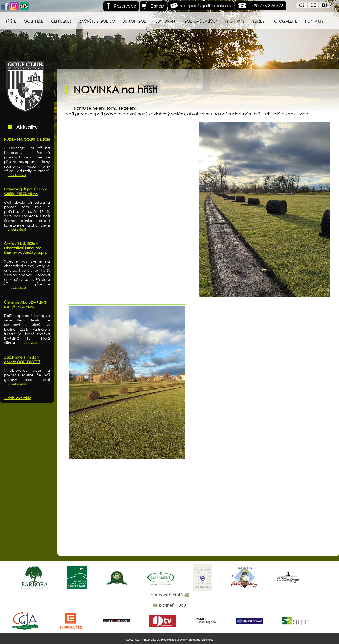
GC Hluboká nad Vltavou (171, 640)
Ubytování (165, 21)
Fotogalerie (285, 21)
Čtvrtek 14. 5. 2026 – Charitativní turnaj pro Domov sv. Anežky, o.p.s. (26, 248)
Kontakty (314, 21)
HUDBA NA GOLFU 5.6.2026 (27, 139)
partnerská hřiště (170, 595)
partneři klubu (170, 605)
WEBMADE (147, 640)
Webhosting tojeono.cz (200, 640)
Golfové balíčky (200, 21)
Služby (258, 21)
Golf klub (34, 21)
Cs (302, 5)
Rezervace (120, 6)
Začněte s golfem (97, 21)
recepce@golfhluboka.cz (206, 6)
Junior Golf (135, 21)
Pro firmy (235, 21)
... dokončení (17, 175)
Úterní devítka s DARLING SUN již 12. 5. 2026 (25, 305)
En (324, 5)
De (313, 5)
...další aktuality (17, 398)
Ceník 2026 (61, 21)
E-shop (153, 6)
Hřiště (10, 21)
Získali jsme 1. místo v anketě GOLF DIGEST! (22, 360)
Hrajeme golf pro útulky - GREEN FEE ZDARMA (25, 192)
